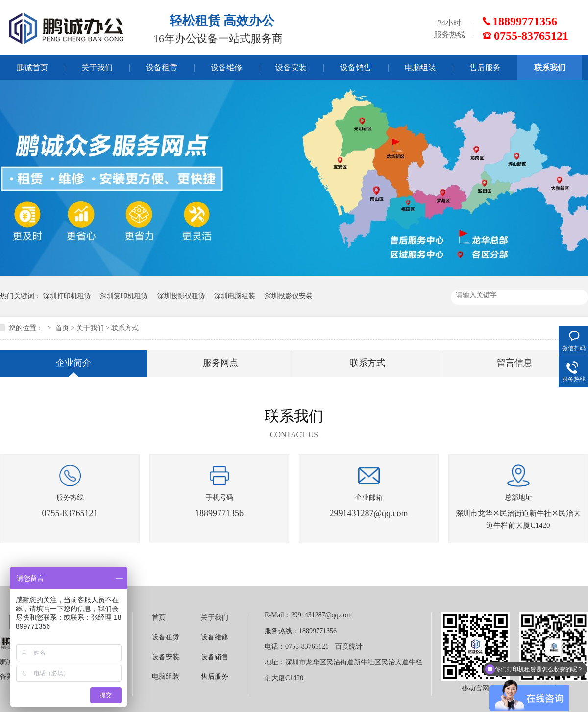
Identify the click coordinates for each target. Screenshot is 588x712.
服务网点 (220, 363)
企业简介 (73, 363)
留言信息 (514, 363)
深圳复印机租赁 (124, 296)
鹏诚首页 (32, 67)
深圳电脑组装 (235, 296)
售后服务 (485, 67)
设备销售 (356, 67)
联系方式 (125, 328)
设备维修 (226, 67)
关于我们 (97, 67)
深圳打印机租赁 (67, 296)
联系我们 (550, 67)
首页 (62, 328)
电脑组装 (420, 67)
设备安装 (291, 67)
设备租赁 (162, 67)
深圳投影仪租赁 (181, 296)
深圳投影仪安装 (289, 296)
